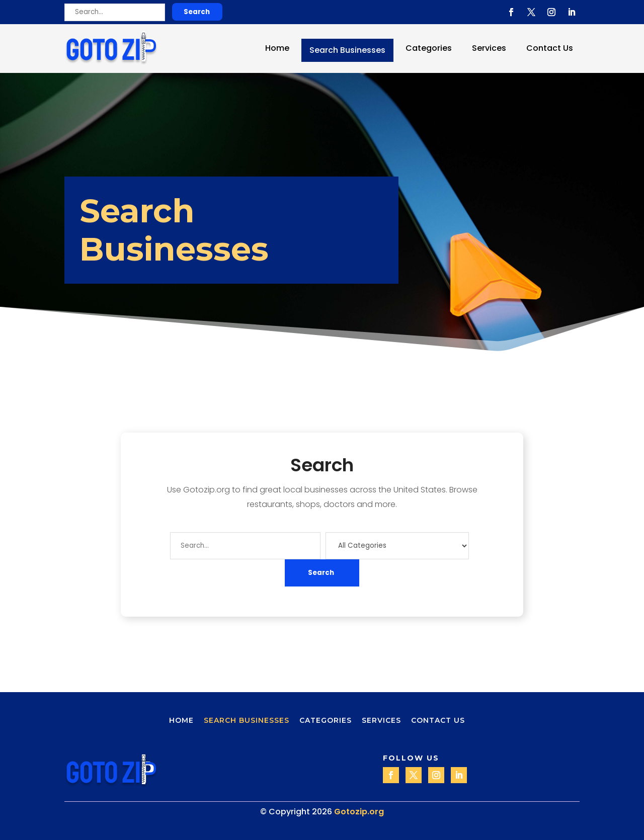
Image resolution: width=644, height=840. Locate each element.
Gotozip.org (359, 812)
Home (277, 48)
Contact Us (550, 48)
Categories (429, 48)
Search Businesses (347, 50)
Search (197, 12)
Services (489, 48)
